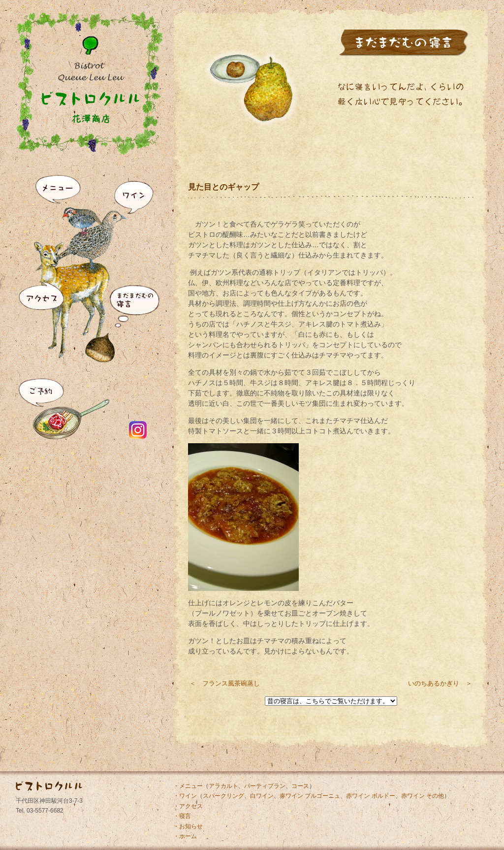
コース (300, 786)
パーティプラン (265, 786)
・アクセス (188, 806)
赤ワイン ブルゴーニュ (310, 796)
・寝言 (182, 816)
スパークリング (223, 796)
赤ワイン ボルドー (370, 796)
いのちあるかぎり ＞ (440, 683)
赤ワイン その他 (423, 796)
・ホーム (185, 836)
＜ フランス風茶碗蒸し (225, 683)
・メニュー (188, 786)
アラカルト (223, 786)
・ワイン (185, 796)
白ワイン (262, 796)
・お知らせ (188, 826)
